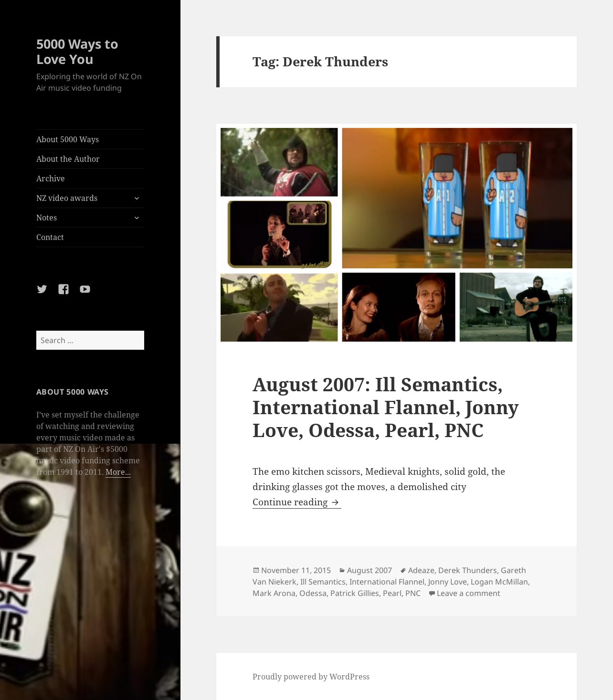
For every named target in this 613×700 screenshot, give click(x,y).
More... (118, 472)
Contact (50, 237)
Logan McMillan (499, 582)
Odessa (313, 593)
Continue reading (297, 502)
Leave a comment (469, 593)
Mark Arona (274, 593)
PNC (413, 593)
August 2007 (370, 570)
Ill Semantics (323, 582)
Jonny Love (448, 582)
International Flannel (387, 582)
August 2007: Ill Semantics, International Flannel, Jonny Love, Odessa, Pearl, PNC (386, 407)
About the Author (68, 159)
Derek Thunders (468, 570)
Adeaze (421, 570)
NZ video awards (67, 198)
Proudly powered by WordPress (311, 677)
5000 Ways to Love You (77, 51)
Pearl (392, 593)
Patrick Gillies (355, 593)
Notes (47, 218)
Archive (51, 178)
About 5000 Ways (68, 139)
